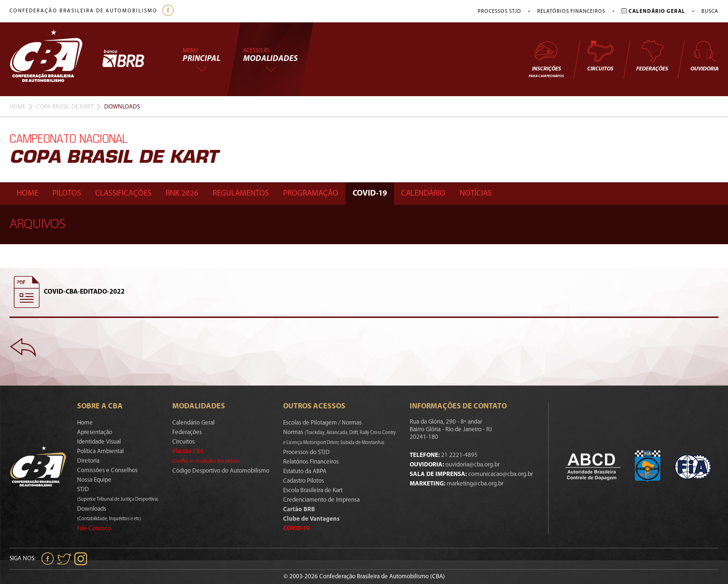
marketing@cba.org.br (475, 484)
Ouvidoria (704, 56)
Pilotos (67, 193)
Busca (710, 12)
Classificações (123, 193)
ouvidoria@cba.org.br (472, 465)
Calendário (423, 193)
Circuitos (600, 56)
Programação (311, 193)
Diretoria (88, 461)
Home (17, 107)
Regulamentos (241, 193)
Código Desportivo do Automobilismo (221, 471)
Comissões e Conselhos (107, 470)
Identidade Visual (99, 442)
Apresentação (95, 432)
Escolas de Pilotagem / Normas (322, 423)
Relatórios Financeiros (571, 12)
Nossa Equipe (94, 480)
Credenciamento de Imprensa (321, 500)
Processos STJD (499, 12)
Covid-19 (370, 193)
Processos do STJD (306, 452)
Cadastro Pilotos (304, 481)
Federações (652, 56)
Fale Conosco (94, 529)
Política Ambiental (100, 451)
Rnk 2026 (182, 193)
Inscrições (546, 59)
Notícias (476, 193)
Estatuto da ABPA (305, 471)
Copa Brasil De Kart (65, 107)
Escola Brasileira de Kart (313, 490)
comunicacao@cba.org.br (501, 474)
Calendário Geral (193, 423)
